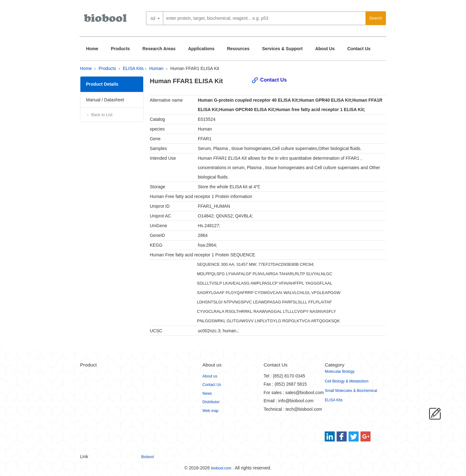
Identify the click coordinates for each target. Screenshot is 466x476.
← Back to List (99, 115)
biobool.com (221, 468)
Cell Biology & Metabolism (347, 381)
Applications (201, 49)
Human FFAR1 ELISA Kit (195, 68)
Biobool (148, 457)
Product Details (102, 84)
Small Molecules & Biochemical (351, 391)
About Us (325, 49)
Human (156, 68)
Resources (238, 49)
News (207, 393)
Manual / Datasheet (105, 100)
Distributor (211, 402)
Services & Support (282, 49)
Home (92, 49)
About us (210, 376)
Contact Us (359, 49)
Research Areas (159, 49)
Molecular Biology (340, 372)
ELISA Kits (133, 68)
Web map (211, 411)
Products (120, 49)
